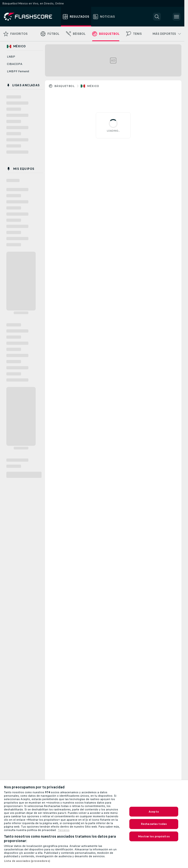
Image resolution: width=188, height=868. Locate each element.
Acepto (154, 812)
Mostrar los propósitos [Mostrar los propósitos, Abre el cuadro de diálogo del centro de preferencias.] (154, 836)
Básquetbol (64, 86)
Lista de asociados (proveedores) (27, 861)
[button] (157, 17)
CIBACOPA (15, 64)
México (93, 86)
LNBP (11, 57)
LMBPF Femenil (18, 71)
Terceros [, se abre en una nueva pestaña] (64, 830)
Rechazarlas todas (154, 824)
